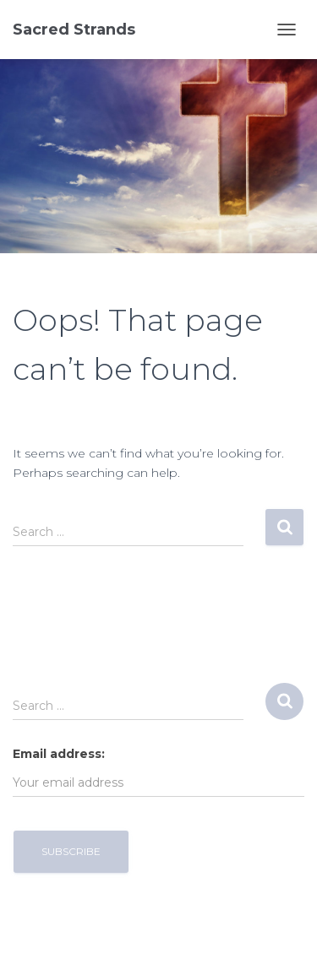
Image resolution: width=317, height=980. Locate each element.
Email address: (59, 754)
